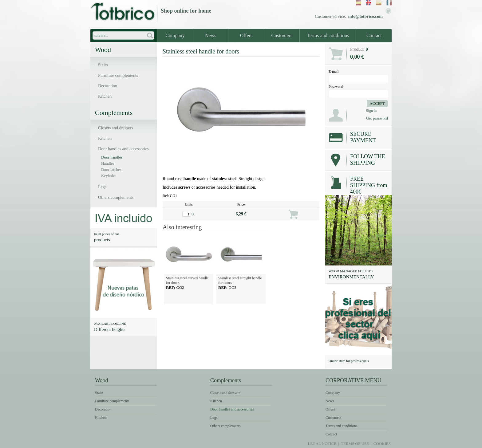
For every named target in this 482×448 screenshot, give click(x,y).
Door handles (112, 157)
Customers (282, 35)
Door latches (111, 169)
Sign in (371, 111)
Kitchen (105, 96)
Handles (108, 163)
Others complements (116, 197)
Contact (374, 35)
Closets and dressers (116, 128)
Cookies (382, 444)
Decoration (108, 86)
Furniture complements (118, 75)
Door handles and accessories (123, 149)
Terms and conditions (328, 35)
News (211, 35)
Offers (246, 35)
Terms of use (355, 444)
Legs (102, 187)
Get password (377, 118)
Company (175, 35)
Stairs (103, 65)
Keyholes (109, 176)
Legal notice (322, 444)
